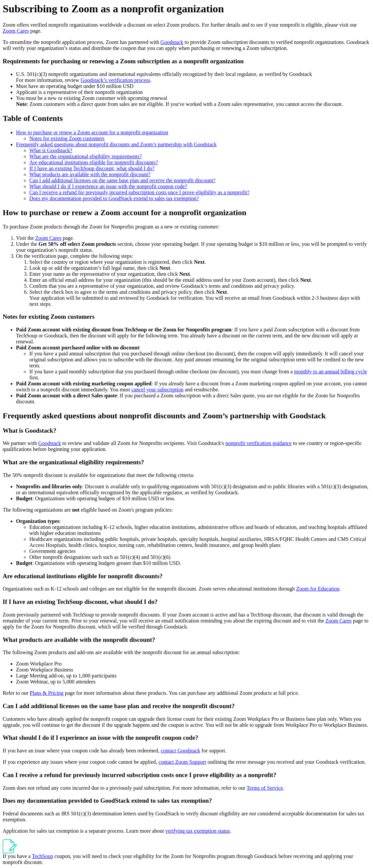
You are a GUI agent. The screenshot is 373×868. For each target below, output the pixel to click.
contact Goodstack (180, 751)
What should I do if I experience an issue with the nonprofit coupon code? (108, 186)
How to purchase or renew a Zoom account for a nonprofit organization (92, 132)
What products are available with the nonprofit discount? (90, 174)
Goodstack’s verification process (115, 80)
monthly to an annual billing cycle (331, 372)
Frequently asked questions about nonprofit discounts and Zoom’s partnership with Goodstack (116, 144)
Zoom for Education (318, 589)
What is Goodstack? (51, 150)
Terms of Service (265, 788)
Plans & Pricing (46, 693)
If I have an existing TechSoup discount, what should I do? (92, 168)
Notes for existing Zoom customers (67, 138)
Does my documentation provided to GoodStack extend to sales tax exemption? (114, 198)
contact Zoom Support (182, 762)
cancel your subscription (158, 390)
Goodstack (172, 42)
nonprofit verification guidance (259, 443)
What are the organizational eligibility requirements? (86, 156)
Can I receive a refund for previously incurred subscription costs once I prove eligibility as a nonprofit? (139, 192)
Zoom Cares (16, 31)
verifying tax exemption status (197, 831)
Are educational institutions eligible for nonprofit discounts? (94, 162)
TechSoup (43, 856)
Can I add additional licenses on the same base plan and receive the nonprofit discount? (122, 180)
